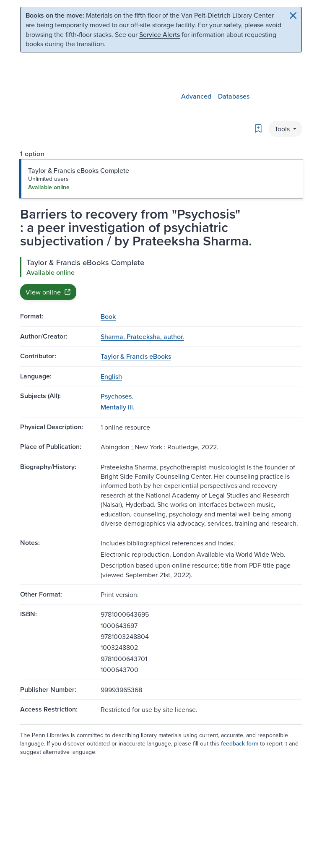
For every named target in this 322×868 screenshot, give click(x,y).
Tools (283, 129)
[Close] (293, 16)
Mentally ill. (118, 407)
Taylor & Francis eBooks (136, 356)
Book (108, 316)
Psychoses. (117, 396)
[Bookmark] (258, 128)
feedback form (240, 743)
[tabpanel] (161, 279)
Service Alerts (160, 34)
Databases (234, 96)
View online (48, 292)
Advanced (196, 96)
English (111, 376)
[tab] (161, 179)
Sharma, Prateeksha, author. (142, 336)
